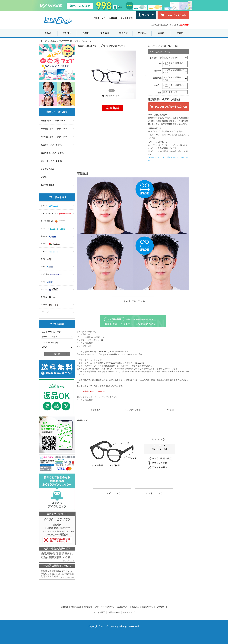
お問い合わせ (114, 612)
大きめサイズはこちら (133, 301)
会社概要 (64, 607)
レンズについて (112, 493)
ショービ (51, 305)
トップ (44, 41)
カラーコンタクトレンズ (51, 161)
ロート (48, 282)
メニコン (51, 244)
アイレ (47, 259)
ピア (46, 313)
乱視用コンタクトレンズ (51, 145)
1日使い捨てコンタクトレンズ (54, 121)
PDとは (171, 46)
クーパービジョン (54, 221)
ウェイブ (50, 206)
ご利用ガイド (162, 607)
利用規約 (88, 607)
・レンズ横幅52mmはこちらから (91, 391)
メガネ (53, 41)
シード (48, 267)
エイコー (50, 290)
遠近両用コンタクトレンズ (52, 153)
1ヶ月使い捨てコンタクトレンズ (55, 137)
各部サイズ (95, 410)
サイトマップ (129, 612)
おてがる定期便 (47, 185)
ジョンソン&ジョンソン (57, 214)
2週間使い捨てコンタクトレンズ (55, 129)
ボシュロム (54, 229)
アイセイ (50, 297)
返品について (123, 607)
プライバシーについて (104, 607)
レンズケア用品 (47, 169)
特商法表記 (76, 607)
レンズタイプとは (156, 46)
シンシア (50, 252)
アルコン (49, 237)
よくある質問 (99, 612)
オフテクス (52, 275)
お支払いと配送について (142, 607)
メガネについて (154, 493)
